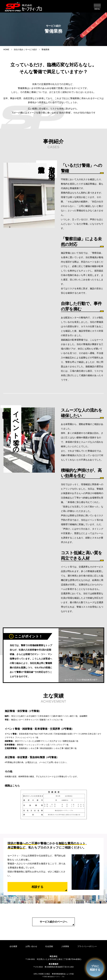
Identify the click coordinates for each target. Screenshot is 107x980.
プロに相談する (94, 967)
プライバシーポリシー (89, 946)
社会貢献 (50, 946)
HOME (6, 49)
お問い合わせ (31, 946)
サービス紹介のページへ (53, 922)
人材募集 (66, 946)
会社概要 (12, 946)
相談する (37, 887)
